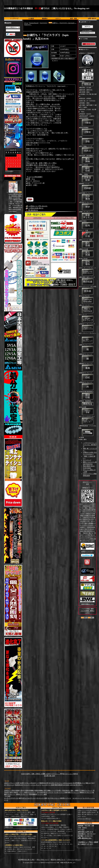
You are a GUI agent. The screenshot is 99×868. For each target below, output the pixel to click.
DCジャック (11, 785)
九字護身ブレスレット (88, 197)
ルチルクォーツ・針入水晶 (88, 290)
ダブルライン (59, 783)
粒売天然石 (88, 225)
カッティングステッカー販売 (13, 798)
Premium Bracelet (34, 23)
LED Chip (73, 785)
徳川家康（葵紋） (85, 92)
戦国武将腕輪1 (88, 122)
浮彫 (88, 141)
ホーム (26, 23)
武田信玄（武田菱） (86, 99)
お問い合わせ (92, 19)
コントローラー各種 (48, 785)
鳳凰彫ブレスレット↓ (88, 367)
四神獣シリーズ (88, 187)
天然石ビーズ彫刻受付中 (88, 59)
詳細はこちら (9, 827)
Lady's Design (88, 262)
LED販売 (31, 19)
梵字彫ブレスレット (88, 206)
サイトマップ (87, 460)
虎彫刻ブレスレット (88, 386)
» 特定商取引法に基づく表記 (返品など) (63, 58)
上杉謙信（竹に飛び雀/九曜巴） (87, 95)
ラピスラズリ (44, 23)
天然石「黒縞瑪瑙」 (88, 403)
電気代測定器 (58, 785)
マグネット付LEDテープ (32, 783)
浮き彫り (59, 791)
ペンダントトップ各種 (61, 792)
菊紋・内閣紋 (88, 178)
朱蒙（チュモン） (88, 216)
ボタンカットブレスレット (88, 272)
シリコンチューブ (36, 785)
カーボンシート (77, 798)
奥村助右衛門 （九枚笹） (87, 116)
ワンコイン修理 (42, 794)
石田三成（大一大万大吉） (88, 101)
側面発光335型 (44, 783)
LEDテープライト (88, 74)
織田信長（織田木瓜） (87, 90)
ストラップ (88, 318)
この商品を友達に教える (36, 208)
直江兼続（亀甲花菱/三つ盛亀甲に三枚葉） (87, 106)
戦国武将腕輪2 (88, 131)
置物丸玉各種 (88, 253)
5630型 (22, 783)
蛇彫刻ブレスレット (88, 377)
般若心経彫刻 (88, 169)
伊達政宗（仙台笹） (86, 114)
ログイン (58, 19)
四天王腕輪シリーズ (88, 150)
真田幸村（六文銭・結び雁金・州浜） (87, 111)
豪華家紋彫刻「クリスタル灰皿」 (88, 431)
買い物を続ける (33, 210)
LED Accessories (68, 783)
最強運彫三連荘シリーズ (88, 281)
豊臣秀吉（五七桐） (86, 88)
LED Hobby (66, 785)
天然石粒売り (66, 791)
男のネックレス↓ (88, 309)
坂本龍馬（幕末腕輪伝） (88, 159)
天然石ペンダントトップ (88, 328)
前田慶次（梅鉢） (85, 103)
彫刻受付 (45, 19)
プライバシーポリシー (85, 819)
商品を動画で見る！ (89, 466)
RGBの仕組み (87, 468)
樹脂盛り (88, 84)
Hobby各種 (88, 411)
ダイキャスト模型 (42, 798)
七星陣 (82, 437)
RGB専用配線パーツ (79, 783)
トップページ (14, 19)
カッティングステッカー (88, 420)
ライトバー (27, 785)
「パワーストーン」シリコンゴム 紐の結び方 (90, 445)
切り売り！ (79, 785)
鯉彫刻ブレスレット (88, 358)
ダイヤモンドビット (54, 798)
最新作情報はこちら (88, 604)
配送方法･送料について (58, 860)
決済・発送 (73, 19)
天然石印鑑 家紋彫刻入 (88, 395)
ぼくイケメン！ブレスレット (88, 338)
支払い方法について (43, 860)
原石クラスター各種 (88, 244)
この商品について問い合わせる (38, 206)
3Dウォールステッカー (29, 798)
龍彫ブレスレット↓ (88, 349)
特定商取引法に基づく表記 (26, 860)
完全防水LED (19, 785)
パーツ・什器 (88, 234)
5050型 (17, 783)
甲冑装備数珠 (33, 794)
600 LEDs (51, 783)
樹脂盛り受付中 (20, 791)
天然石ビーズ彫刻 (10, 791)
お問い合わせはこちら (85, 838)
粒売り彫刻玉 (14, 792)
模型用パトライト (66, 798)
